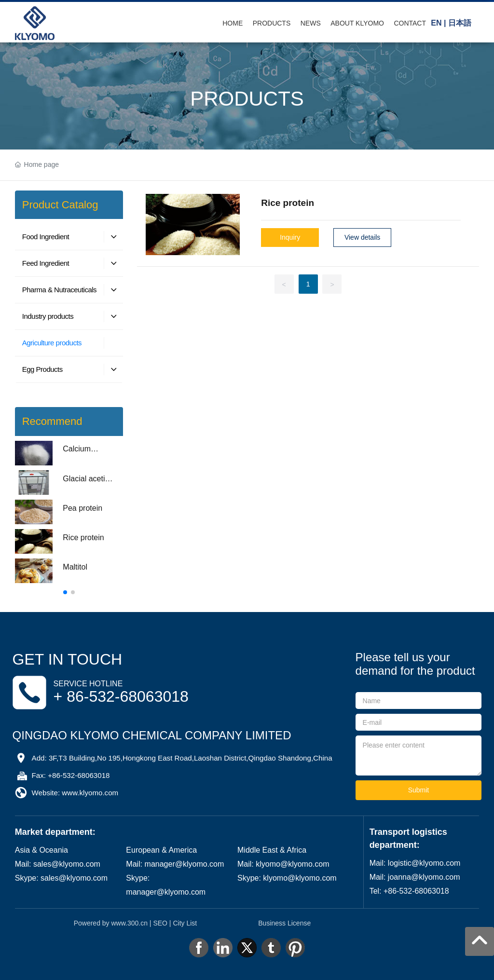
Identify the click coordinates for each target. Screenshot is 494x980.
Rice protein (83, 538)
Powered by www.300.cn (111, 923)
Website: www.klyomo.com (75, 793)
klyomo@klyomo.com (292, 864)
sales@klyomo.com (67, 864)
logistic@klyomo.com (424, 863)
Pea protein (82, 508)
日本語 (460, 23)
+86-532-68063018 (416, 891)
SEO (160, 923)
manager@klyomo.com (185, 864)
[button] (65, 592)
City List (185, 923)
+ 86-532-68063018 (121, 696)
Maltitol (75, 567)
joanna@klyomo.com (424, 877)
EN (436, 23)
